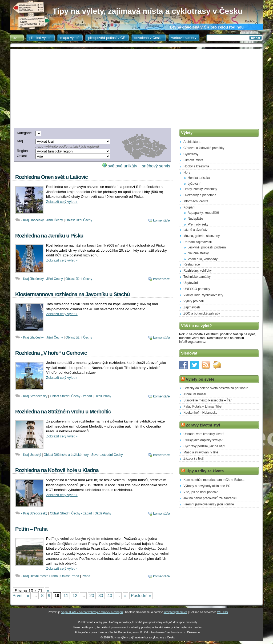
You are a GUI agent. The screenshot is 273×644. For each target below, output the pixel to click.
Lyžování (194, 184)
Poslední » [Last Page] (141, 596)
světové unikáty (122, 166)
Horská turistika (199, 178)
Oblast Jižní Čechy (79, 220)
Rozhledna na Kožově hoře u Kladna (57, 470)
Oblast (22, 156)
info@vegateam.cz (192, 342)
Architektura (192, 142)
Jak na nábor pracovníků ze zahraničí (210, 498)
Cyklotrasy (191, 154)
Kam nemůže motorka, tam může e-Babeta (214, 480)
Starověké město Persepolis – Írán (208, 400)
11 (66, 596)
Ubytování (191, 283)
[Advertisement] (136, 87)
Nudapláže (195, 219)
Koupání (189, 207)
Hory (187, 172)
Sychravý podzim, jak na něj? (204, 446)
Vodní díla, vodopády (203, 259)
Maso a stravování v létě (201, 452)
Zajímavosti (192, 307)
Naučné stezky (198, 253)
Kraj (20, 141)
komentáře (161, 220)
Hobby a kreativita (196, 166)
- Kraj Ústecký (31, 455)
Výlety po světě (200, 379)
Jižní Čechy (55, 220)
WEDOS (222, 612)
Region (22, 151)
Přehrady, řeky (198, 224)
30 (101, 596)
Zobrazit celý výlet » (62, 202)
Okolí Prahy (103, 396)
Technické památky (197, 277)
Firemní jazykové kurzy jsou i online (209, 504)
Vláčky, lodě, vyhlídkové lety (203, 295)
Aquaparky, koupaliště (203, 213)
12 (75, 596)
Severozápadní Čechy (107, 455)
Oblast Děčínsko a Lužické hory (66, 455)
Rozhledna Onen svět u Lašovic (51, 177)
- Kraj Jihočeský (32, 220)
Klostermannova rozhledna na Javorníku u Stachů (73, 294)
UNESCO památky (197, 289)
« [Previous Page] (28, 596)
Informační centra (196, 201)
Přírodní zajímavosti (198, 242)
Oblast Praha (70, 576)
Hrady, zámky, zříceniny (200, 189)
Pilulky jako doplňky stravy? (203, 440)
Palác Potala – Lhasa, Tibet (203, 406)
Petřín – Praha (31, 529)
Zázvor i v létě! (194, 458)
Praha (86, 576)
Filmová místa (193, 160)
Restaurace (192, 264)
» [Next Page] (125, 596)
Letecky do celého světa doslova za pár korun (216, 388)
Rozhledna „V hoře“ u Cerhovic (51, 353)
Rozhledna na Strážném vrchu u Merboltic (63, 412)
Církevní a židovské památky (204, 148)
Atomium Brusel (195, 394)
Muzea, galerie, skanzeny (202, 236)
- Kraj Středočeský (34, 396)
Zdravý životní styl (203, 425)
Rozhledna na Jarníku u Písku (49, 236)
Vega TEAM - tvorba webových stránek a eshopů (92, 612)
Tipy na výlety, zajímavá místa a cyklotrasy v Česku (148, 11)
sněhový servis (156, 166)
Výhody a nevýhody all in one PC (207, 486)
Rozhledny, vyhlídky (198, 271)
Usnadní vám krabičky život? (204, 434)
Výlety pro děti (194, 301)
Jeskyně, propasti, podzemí (207, 247)
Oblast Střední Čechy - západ (71, 396)
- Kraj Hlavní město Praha (39, 576)
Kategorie (24, 133)
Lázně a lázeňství (196, 230)
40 (110, 596)
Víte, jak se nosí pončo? (200, 492)
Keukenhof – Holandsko (200, 413)
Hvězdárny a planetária (200, 195)
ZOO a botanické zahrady (202, 313)
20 (92, 596)
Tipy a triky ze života (205, 471)
